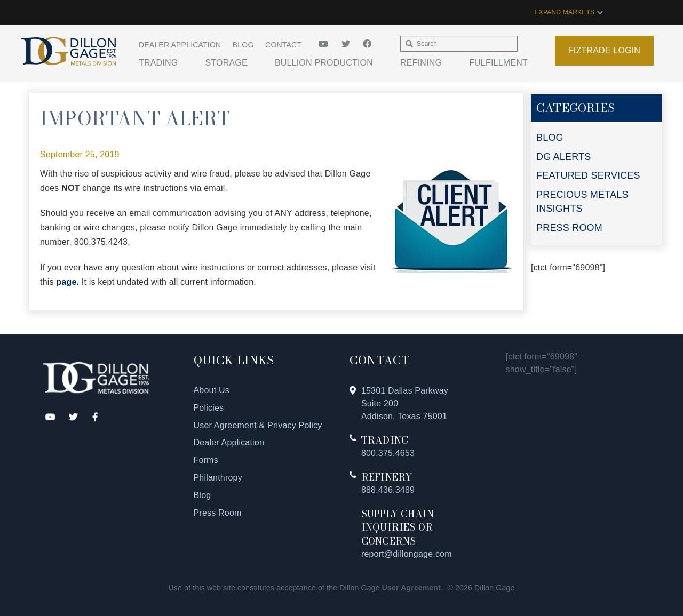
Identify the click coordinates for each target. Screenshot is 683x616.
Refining (421, 63)
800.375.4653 (388, 453)
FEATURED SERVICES (588, 175)
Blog (243, 45)
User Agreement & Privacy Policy (258, 425)
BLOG (550, 138)
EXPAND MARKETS (569, 12)
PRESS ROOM (569, 228)
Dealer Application (180, 45)
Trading (158, 63)
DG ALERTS (564, 157)
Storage (226, 63)
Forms (206, 460)
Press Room (218, 513)
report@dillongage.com (407, 554)
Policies (209, 408)
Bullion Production (324, 63)
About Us (212, 390)
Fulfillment (498, 63)
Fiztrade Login (604, 50)
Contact (283, 45)
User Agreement (411, 588)
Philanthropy (218, 478)
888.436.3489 (388, 490)
